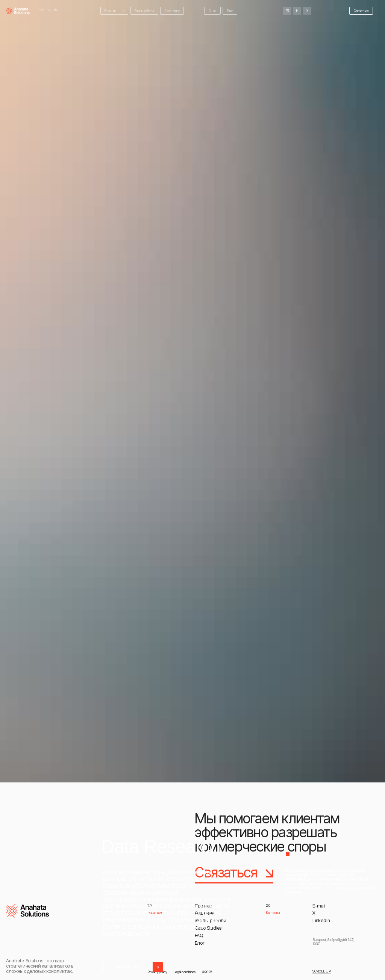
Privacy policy (157, 972)
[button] (114, 11)
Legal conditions (184, 972)
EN (41, 10)
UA (49, 10)
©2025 (207, 972)
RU (56, 10)
